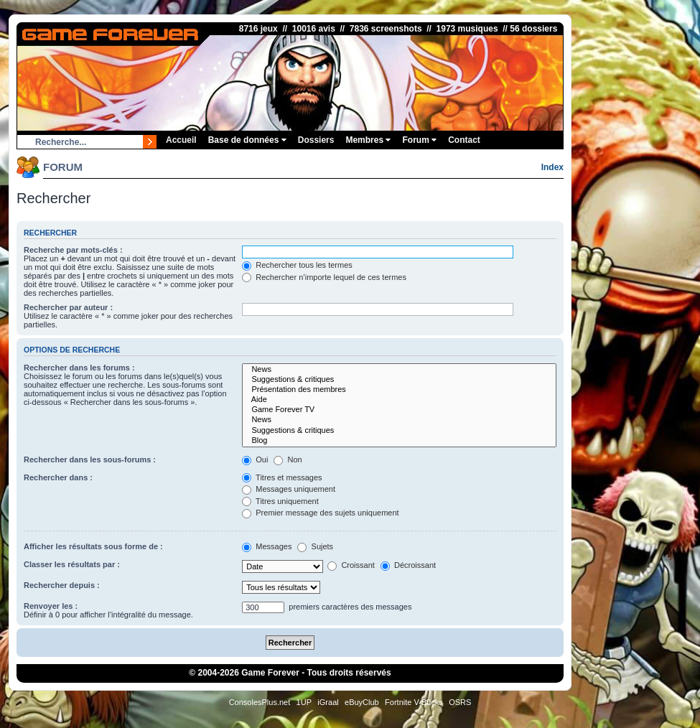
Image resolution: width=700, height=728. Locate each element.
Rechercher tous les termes (297, 265)
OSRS (460, 702)
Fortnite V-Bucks (414, 702)
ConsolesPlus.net (260, 702)
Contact (464, 140)
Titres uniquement (280, 501)
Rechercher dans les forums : (79, 368)
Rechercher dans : (58, 477)
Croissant (351, 565)
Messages (267, 546)
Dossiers (316, 140)
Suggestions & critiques (399, 380)
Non (288, 459)
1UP (304, 702)
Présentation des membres (399, 390)
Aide (399, 400)
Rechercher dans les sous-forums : (90, 459)
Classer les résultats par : (72, 564)
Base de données (247, 140)
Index (552, 167)
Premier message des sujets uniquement (320, 513)
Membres (368, 140)
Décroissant (408, 565)
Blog (399, 441)
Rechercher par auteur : (68, 307)
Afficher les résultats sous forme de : (93, 546)
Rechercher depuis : (62, 585)
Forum (419, 140)
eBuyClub (362, 702)
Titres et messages (282, 477)
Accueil (181, 140)
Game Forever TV (399, 410)
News (399, 370)
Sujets (315, 546)
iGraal (328, 702)
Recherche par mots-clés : (73, 250)
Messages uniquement (289, 489)
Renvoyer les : (51, 606)
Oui (255, 459)
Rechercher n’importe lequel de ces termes (324, 277)
